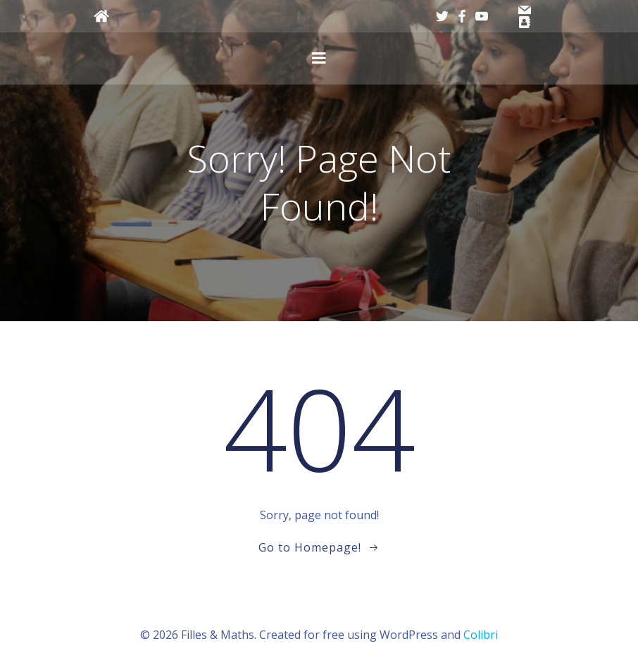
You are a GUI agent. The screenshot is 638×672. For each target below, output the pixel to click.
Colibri (481, 635)
